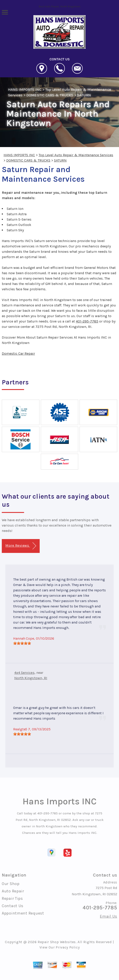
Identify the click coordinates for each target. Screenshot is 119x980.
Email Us (109, 916)
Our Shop (11, 884)
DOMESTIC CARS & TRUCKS (50, 95)
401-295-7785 (87, 321)
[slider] (22, 643)
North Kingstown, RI (31, 678)
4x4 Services (24, 673)
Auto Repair (13, 891)
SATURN (84, 95)
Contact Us (13, 906)
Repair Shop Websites (57, 942)
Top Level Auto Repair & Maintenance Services (76, 155)
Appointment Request (23, 913)
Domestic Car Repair (18, 353)
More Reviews (21, 546)
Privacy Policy (68, 947)
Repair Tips (12, 898)
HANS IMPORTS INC (25, 89)
